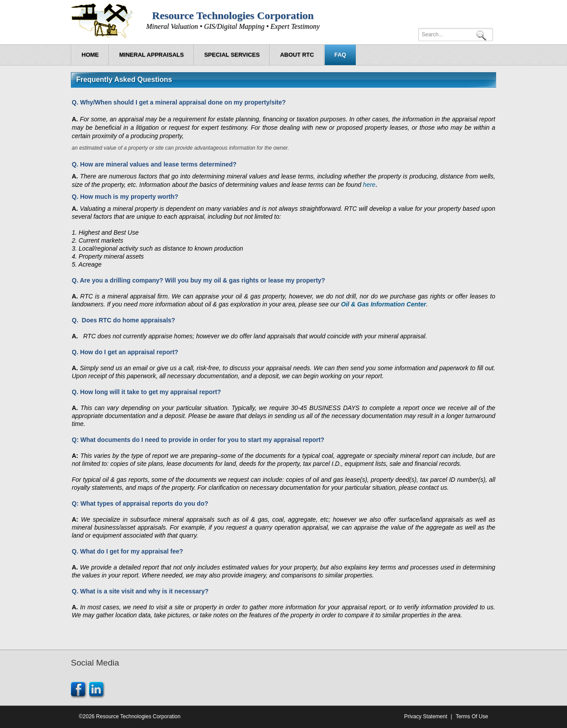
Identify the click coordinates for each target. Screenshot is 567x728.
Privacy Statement (425, 716)
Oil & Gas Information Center (384, 304)
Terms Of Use (472, 716)
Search (483, 35)
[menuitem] (151, 55)
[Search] (456, 35)
